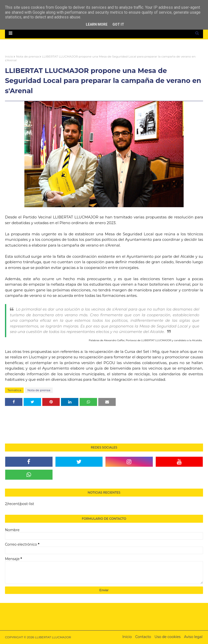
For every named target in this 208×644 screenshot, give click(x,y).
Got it (118, 24)
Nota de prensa (27, 56)
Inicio (9, 56)
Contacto (143, 637)
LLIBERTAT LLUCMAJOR (53, 637)
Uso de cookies (168, 637)
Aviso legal (193, 637)
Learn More (97, 24)
